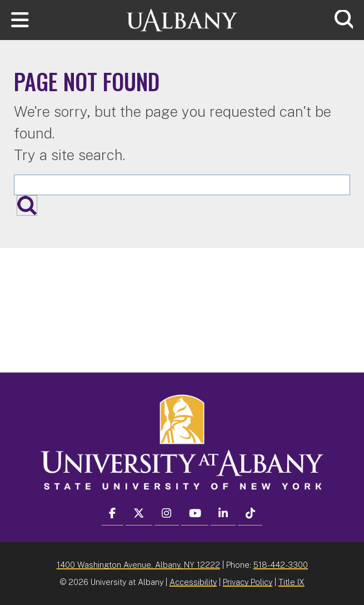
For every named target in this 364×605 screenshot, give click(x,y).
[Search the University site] (182, 185)
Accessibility (193, 582)
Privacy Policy (248, 582)
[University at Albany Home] (182, 19)
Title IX (291, 582)
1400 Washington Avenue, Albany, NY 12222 (138, 565)
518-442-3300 (281, 565)
